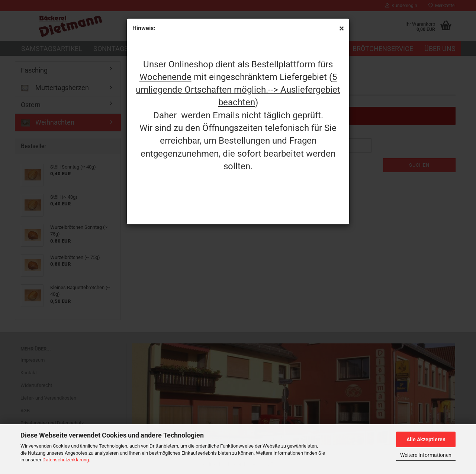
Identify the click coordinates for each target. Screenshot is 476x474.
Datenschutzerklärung (66, 460)
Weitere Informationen (426, 455)
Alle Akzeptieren (426, 439)
